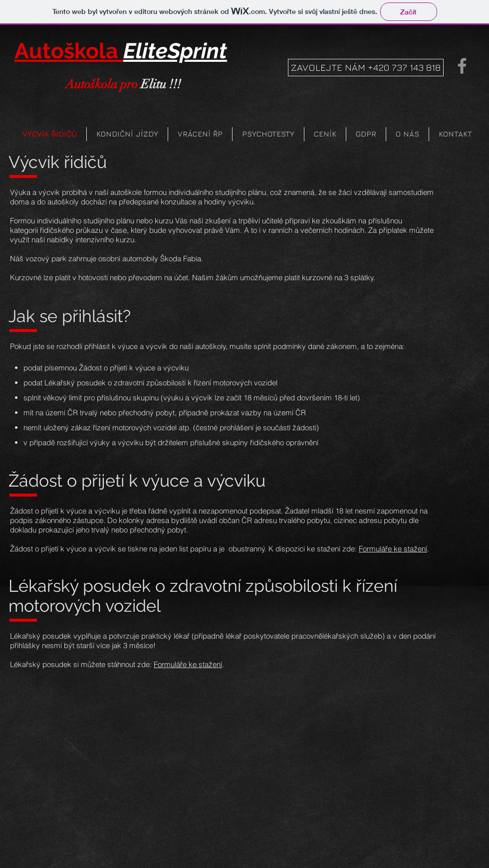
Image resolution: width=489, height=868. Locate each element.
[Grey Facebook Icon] (462, 66)
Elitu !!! (123, 84)
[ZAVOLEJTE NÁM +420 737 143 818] (366, 68)
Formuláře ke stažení (393, 549)
